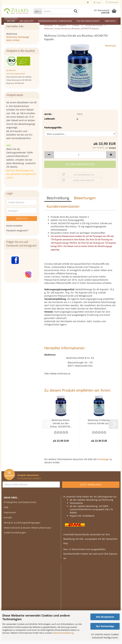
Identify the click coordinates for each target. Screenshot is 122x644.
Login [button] (97, 2)
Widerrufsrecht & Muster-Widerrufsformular (28, 531)
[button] (88, 2)
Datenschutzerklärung (63, 633)
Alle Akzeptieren (105, 617)
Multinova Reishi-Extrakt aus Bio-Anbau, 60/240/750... (61, 427)
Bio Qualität (27, 21)
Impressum (10, 516)
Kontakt (8, 521)
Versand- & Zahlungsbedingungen (22, 526)
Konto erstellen (14, 229)
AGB (6, 511)
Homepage (103, 463)
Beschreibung (58, 201)
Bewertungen (85, 201)
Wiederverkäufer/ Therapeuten (55, 21)
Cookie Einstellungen (15, 536)
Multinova (110, 49)
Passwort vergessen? (17, 234)
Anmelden (22, 222)
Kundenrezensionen (63, 210)
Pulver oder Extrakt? (88, 21)
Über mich (110, 21)
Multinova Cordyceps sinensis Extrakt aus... (99, 425)
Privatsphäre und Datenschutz (20, 506)
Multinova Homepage (18, 40)
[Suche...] (38, 11)
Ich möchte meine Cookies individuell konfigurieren (105, 636)
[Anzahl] (80, 158)
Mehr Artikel (13, 44)
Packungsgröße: (53, 131)
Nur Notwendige (105, 626)
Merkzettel (112, 2)
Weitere (11, 21)
